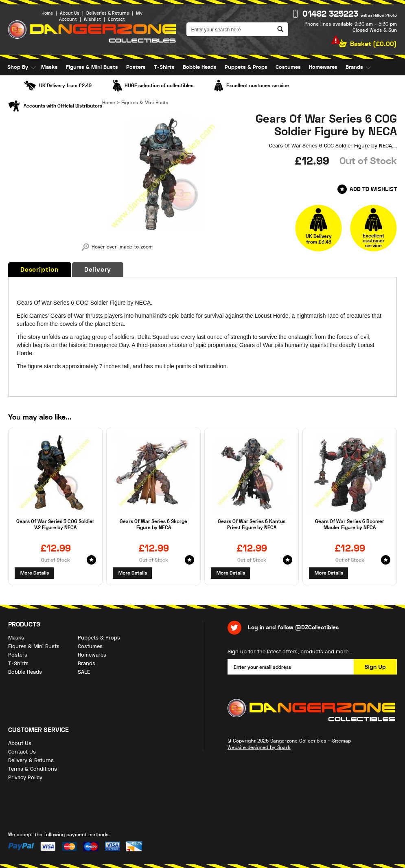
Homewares (323, 67)
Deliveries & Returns (108, 13)
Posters (136, 67)
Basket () (373, 44)
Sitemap (342, 741)
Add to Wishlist (373, 189)
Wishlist (92, 19)
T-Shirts (164, 67)
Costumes (288, 67)
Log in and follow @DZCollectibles (293, 627)
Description (40, 270)
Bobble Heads (200, 67)
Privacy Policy (25, 777)
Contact (116, 19)
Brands (354, 67)
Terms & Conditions (33, 769)
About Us (70, 13)
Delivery (98, 270)
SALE (13, 84)
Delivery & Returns (31, 760)
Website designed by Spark (259, 747)
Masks (49, 67)
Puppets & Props (246, 67)
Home (47, 13)
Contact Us (22, 752)
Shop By (18, 67)
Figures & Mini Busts (92, 67)
